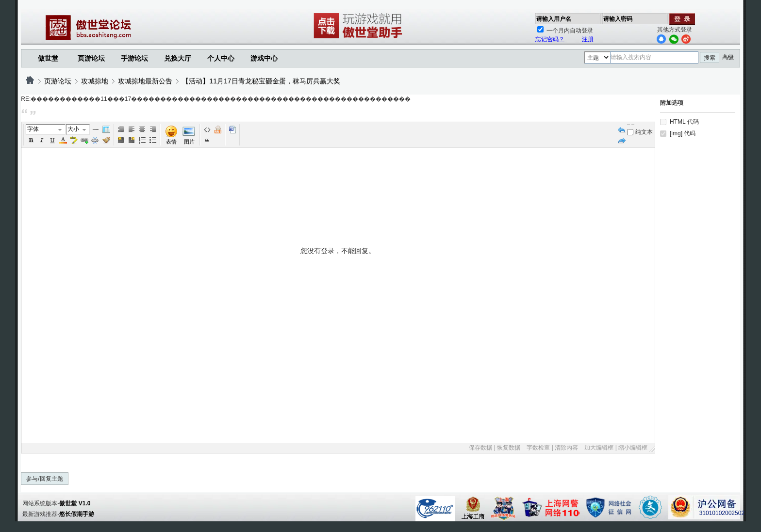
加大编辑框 (599, 448)
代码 (207, 129)
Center (142, 129)
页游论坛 (91, 58)
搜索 (710, 58)
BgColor (74, 140)
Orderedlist (142, 140)
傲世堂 (48, 58)
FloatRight (132, 140)
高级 (728, 57)
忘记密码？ (550, 39)
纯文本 (640, 132)
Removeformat (106, 140)
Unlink (95, 140)
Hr (96, 129)
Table (106, 129)
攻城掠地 (95, 81)
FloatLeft (121, 140)
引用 (207, 140)
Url (84, 140)
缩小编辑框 (633, 448)
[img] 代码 (683, 133)
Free (218, 129)
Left (132, 129)
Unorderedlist (153, 140)
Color (63, 140)
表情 (171, 142)
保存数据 (480, 448)
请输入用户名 (554, 19)
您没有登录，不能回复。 (338, 344)
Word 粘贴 (232, 129)
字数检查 (538, 448)
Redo (622, 140)
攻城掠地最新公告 (145, 81)
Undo (622, 129)
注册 (588, 39)
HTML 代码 (684, 122)
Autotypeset (121, 129)
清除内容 (566, 448)
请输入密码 (618, 19)
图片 (189, 142)
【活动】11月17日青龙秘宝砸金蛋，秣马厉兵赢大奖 (261, 81)
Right (153, 129)
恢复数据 (509, 448)
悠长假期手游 (77, 514)
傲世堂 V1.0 (75, 503)
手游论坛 (134, 58)
